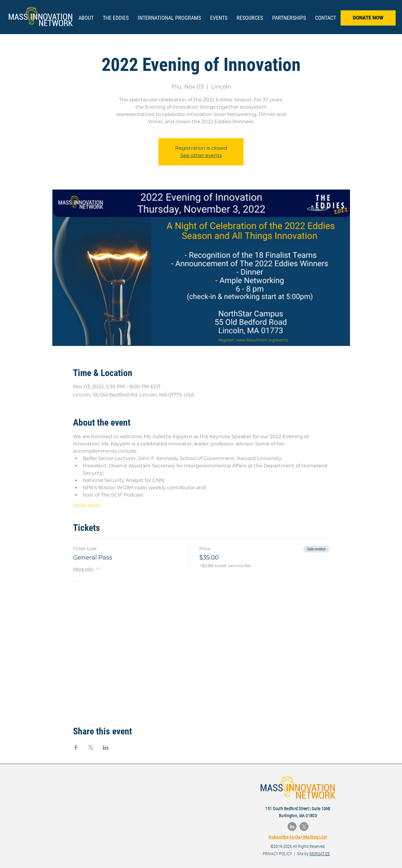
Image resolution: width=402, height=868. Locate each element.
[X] (304, 826)
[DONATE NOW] (368, 18)
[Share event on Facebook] (76, 748)
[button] (116, 18)
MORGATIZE (320, 854)
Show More (87, 505)
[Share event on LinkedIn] (106, 748)
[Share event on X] (91, 748)
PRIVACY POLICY (277, 854)
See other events (201, 155)
